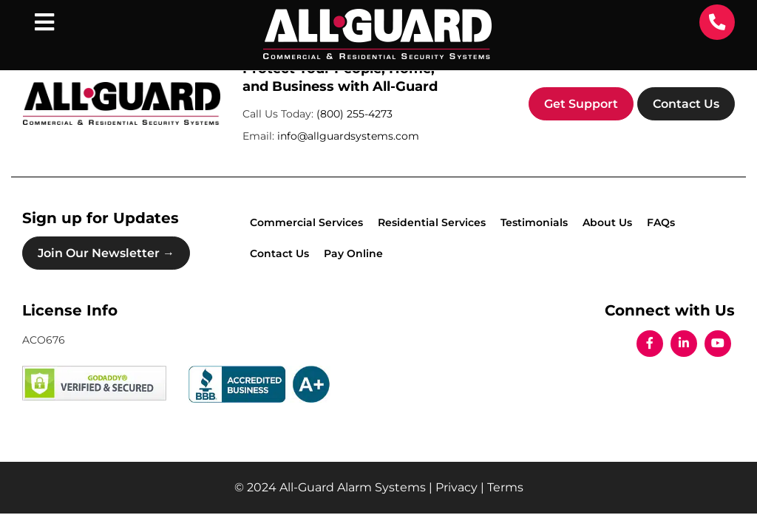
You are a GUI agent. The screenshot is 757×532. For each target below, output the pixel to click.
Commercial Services (306, 222)
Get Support (581, 104)
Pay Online (353, 253)
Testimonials (534, 222)
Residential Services (432, 222)
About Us (607, 222)
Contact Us (686, 104)
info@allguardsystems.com (348, 136)
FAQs (661, 222)
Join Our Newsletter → (106, 253)
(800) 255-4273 (354, 114)
